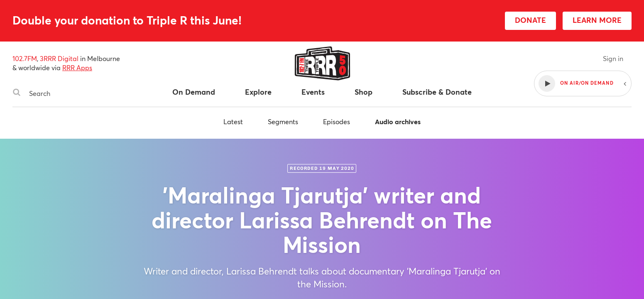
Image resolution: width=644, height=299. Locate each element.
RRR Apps (77, 67)
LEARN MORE (597, 20)
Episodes (337, 121)
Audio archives (398, 121)
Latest (233, 121)
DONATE (530, 20)
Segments (283, 121)
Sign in (613, 58)
